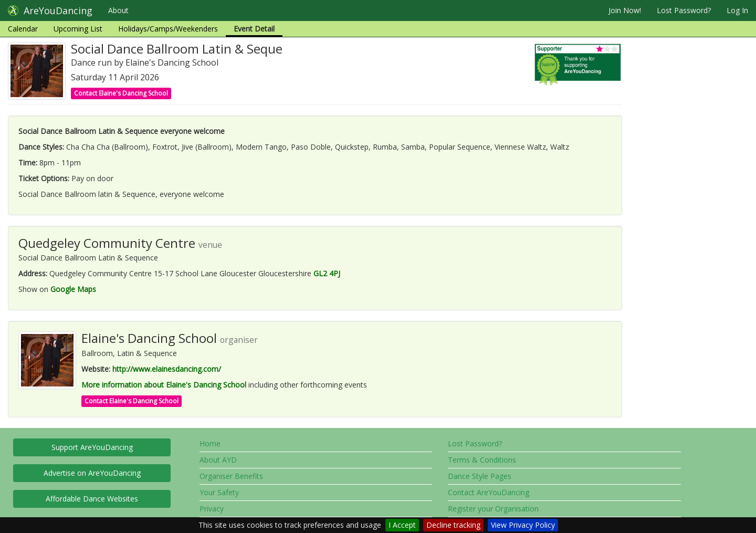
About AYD (218, 460)
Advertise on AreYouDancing (92, 473)
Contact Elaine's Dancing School (121, 93)
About (118, 10)
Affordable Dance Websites (92, 499)
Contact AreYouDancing (489, 492)
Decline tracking (453, 525)
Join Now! (625, 10)
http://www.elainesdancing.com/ (167, 369)
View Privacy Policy (523, 525)
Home (210, 443)
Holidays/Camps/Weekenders (168, 29)
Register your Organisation (493, 509)
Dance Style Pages (480, 476)
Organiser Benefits (231, 476)
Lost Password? (684, 10)
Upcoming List (78, 29)
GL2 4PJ (327, 273)
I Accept (402, 525)
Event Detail (254, 29)
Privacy (212, 509)
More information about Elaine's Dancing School (164, 385)
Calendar (23, 29)
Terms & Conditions (482, 460)
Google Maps (73, 289)
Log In (737, 10)
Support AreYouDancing (92, 447)
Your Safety (219, 492)
